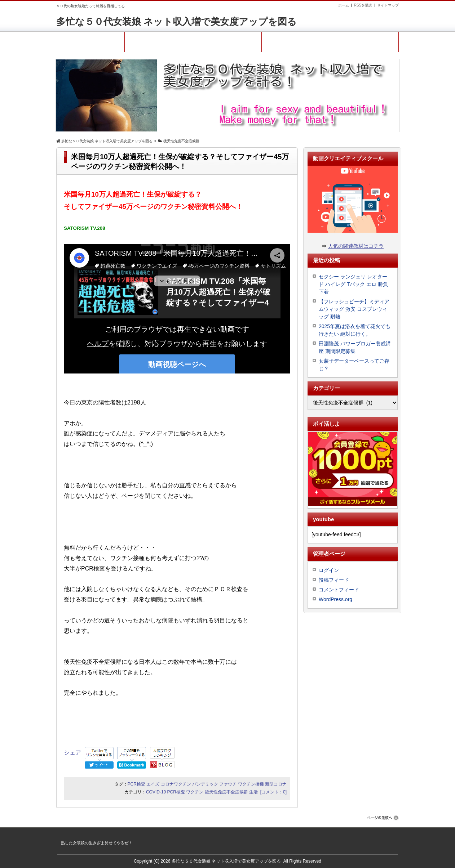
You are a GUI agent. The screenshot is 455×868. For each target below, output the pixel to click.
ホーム (344, 5)
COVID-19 (156, 792)
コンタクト (227, 40)
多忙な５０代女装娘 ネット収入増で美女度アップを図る (176, 22)
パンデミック (205, 784)
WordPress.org (335, 599)
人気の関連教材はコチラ (356, 246)
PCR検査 (136, 784)
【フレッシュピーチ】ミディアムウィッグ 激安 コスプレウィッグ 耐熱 (354, 309)
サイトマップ (388, 5)
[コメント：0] (273, 792)
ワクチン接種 (251, 784)
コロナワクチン (176, 784)
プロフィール (159, 40)
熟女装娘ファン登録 (364, 40)
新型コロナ (276, 784)
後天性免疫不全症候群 (226, 792)
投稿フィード (334, 580)
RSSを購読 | (366, 5)
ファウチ (228, 784)
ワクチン (195, 792)
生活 (253, 792)
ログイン (329, 570)
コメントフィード (339, 590)
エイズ (153, 784)
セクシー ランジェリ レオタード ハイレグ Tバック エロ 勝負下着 (353, 284)
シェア (72, 753)
